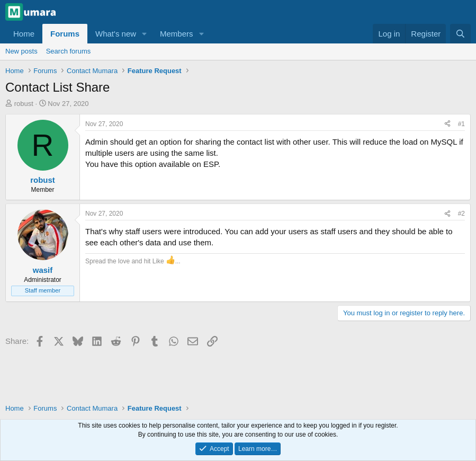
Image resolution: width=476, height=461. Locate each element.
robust (24, 104)
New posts (21, 51)
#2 (461, 214)
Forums (65, 34)
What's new (116, 34)
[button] (145, 34)
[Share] (447, 124)
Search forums (69, 51)
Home (24, 34)
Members (177, 34)
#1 (461, 124)
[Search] (460, 34)
